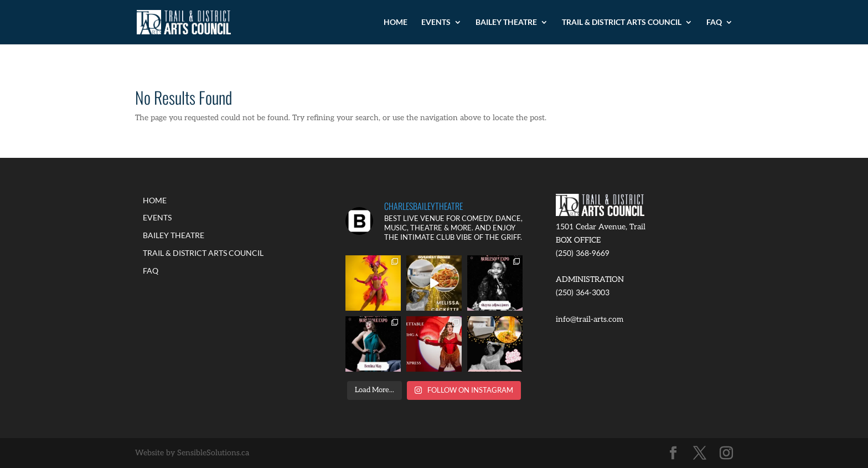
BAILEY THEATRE (506, 22)
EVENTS (436, 22)
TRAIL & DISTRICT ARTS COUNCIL (622, 22)
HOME (396, 22)
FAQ (714, 22)
